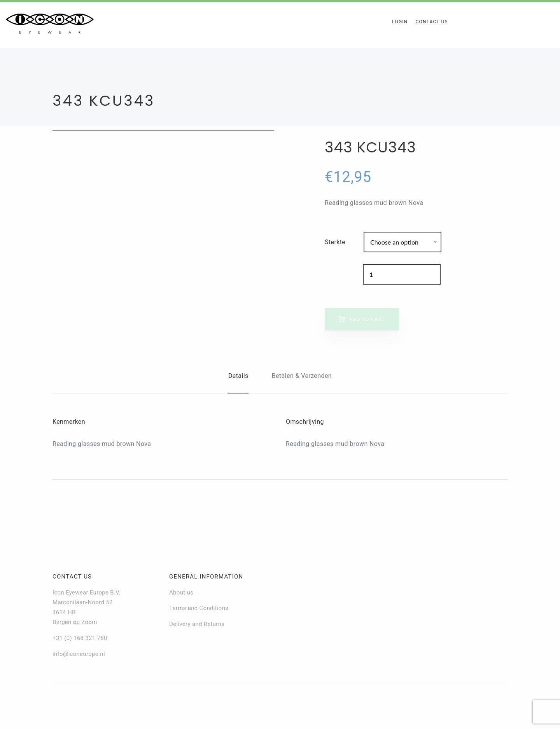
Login (400, 22)
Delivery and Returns (197, 624)
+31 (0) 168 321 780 (80, 638)
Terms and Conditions (199, 608)
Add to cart (367, 319)
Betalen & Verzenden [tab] (302, 376)
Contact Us (431, 22)
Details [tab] (238, 376)
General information (206, 577)
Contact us (72, 577)
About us (181, 593)
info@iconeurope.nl (79, 654)
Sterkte (335, 242)
